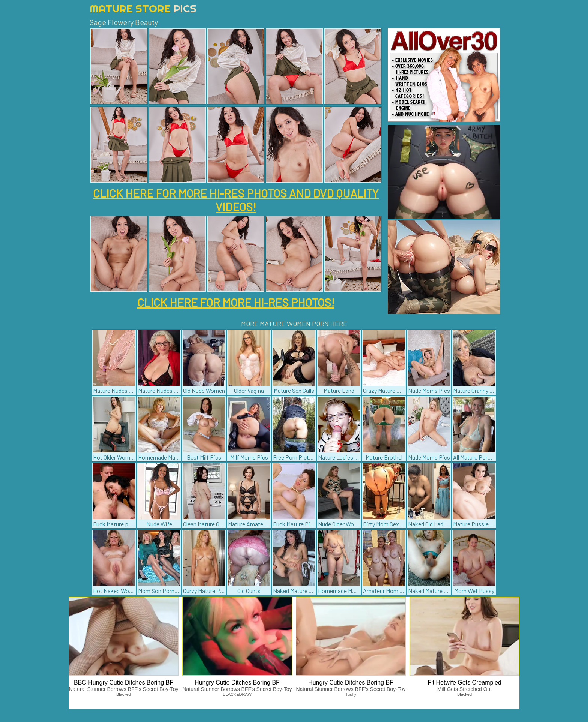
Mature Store (143, 8)
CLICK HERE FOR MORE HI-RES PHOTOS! (236, 302)
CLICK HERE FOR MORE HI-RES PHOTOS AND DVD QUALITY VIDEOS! (236, 200)
